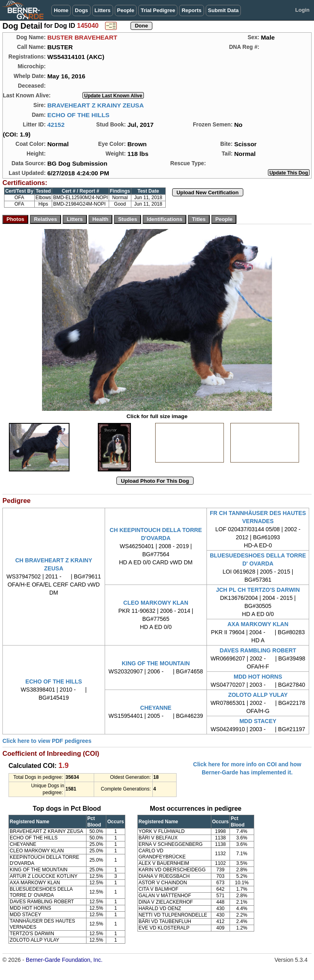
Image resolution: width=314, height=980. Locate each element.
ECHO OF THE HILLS (78, 115)
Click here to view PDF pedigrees (47, 741)
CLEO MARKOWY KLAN (156, 603)
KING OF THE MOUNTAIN (156, 663)
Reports (191, 10)
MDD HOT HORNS (258, 677)
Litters (103, 10)
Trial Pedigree (158, 10)
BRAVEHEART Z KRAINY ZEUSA (96, 105)
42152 (56, 125)
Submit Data (223, 10)
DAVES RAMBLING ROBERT (258, 650)
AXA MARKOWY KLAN (258, 624)
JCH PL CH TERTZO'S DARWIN (258, 590)
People (126, 10)
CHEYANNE (156, 708)
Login (302, 10)
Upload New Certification (208, 192)
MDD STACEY (258, 721)
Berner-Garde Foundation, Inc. (64, 960)
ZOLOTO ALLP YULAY (258, 695)
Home (61, 10)
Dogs (81, 10)
